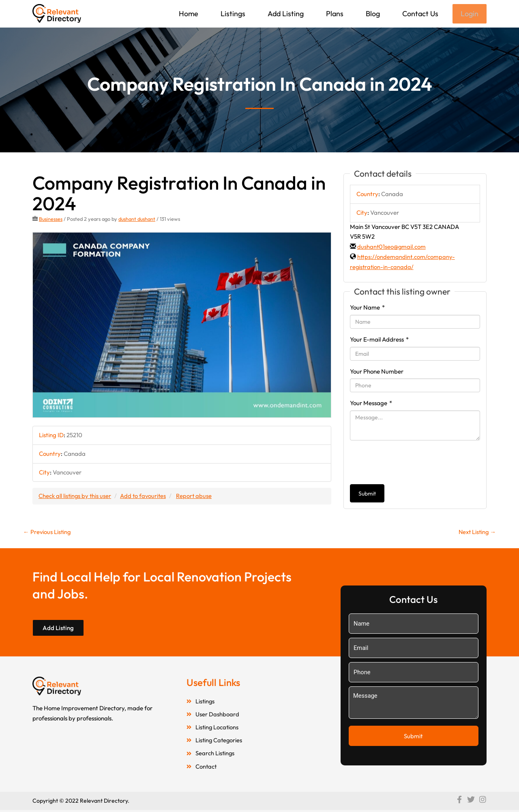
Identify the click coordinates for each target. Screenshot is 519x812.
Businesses (51, 220)
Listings (232, 14)
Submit (367, 494)
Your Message (371, 404)
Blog (372, 14)
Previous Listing (47, 533)
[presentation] (412, 463)
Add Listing (285, 14)
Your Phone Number (377, 372)
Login (469, 14)
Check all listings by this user (75, 497)
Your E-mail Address (379, 340)
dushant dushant (138, 220)
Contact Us (419, 14)
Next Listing (476, 533)
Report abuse (196, 497)
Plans (334, 14)
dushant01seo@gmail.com (392, 247)
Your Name (367, 308)
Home (188, 14)
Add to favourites (145, 497)
